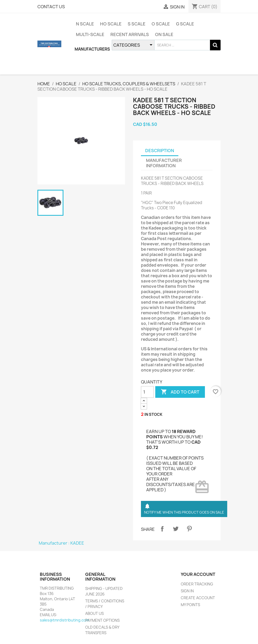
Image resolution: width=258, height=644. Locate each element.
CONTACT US (51, 7)
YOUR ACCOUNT (198, 574)
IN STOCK (153, 414)
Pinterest (189, 529)
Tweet (176, 529)
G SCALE (185, 24)
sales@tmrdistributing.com (64, 620)
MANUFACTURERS (92, 49)
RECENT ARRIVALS (130, 34)
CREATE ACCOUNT (198, 598)
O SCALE (161, 24)
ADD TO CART (180, 392)
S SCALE (137, 24)
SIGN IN (187, 591)
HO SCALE (111, 24)
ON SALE (164, 34)
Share (162, 529)
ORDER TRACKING (197, 584)
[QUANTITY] (147, 392)
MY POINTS (190, 605)
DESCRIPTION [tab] (160, 151)
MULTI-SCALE (90, 34)
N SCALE (85, 24)
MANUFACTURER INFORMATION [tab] (164, 163)
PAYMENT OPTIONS (102, 620)
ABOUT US (94, 613)
